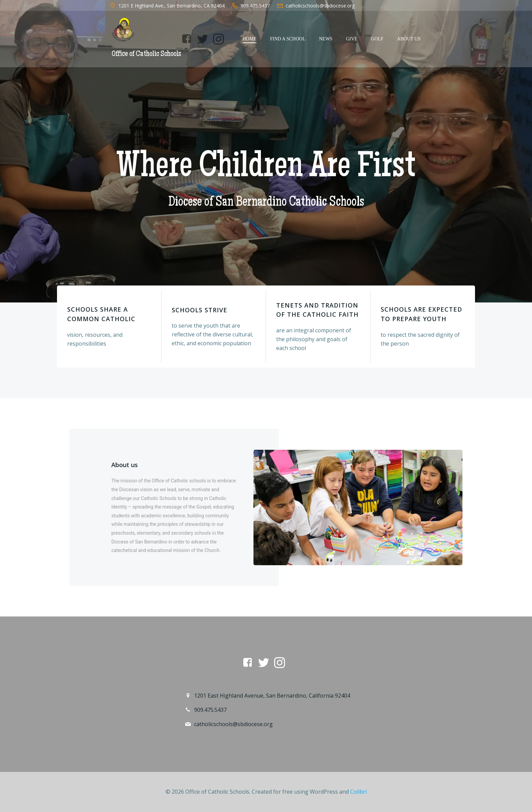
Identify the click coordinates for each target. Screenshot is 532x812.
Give (352, 39)
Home (250, 39)
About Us (409, 39)
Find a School (288, 39)
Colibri (358, 792)
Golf (377, 39)
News (326, 39)
